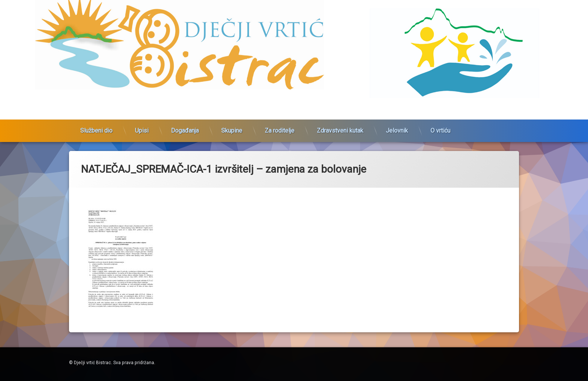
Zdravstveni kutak (340, 105)
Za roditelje (280, 105)
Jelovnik (397, 105)
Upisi (142, 105)
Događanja (185, 105)
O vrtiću (440, 105)
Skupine (232, 105)
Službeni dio (96, 105)
